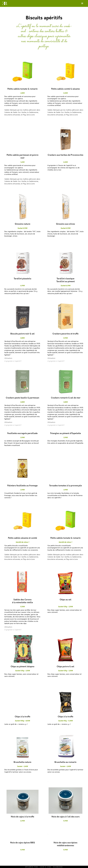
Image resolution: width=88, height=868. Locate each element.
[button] (82, 3)
